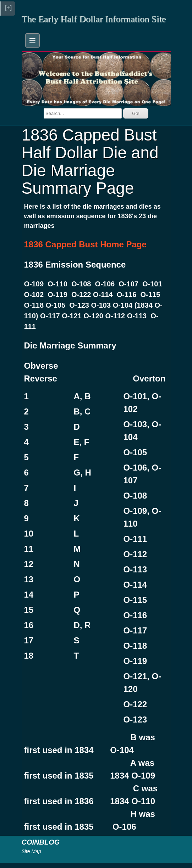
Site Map (31, 851)
